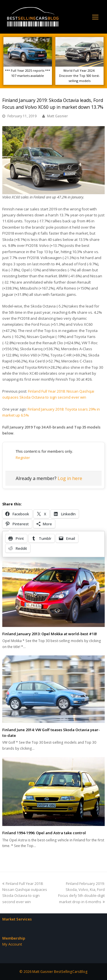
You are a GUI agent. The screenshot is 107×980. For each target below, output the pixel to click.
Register (23, 458)
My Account (12, 944)
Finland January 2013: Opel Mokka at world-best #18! (50, 634)
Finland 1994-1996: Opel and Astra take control (44, 833)
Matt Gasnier (57, 116)
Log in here (70, 478)
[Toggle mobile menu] (95, 17)
